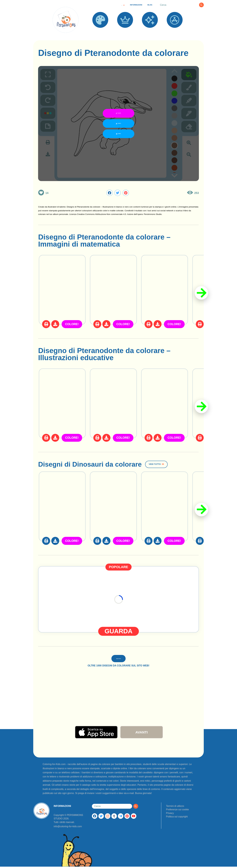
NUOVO (150, 30)
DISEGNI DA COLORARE (100, 32)
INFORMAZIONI (136, 5)
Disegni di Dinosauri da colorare (93, 464)
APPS (175, 30)
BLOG (150, 5)
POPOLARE (125, 30)
